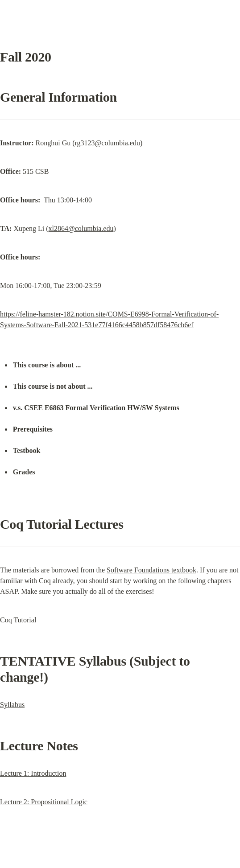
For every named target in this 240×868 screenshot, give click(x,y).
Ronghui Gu (53, 143)
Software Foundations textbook (151, 570)
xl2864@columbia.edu (81, 228)
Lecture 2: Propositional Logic (44, 802)
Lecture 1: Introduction (33, 773)
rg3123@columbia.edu (108, 143)
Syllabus (12, 705)
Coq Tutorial (19, 620)
